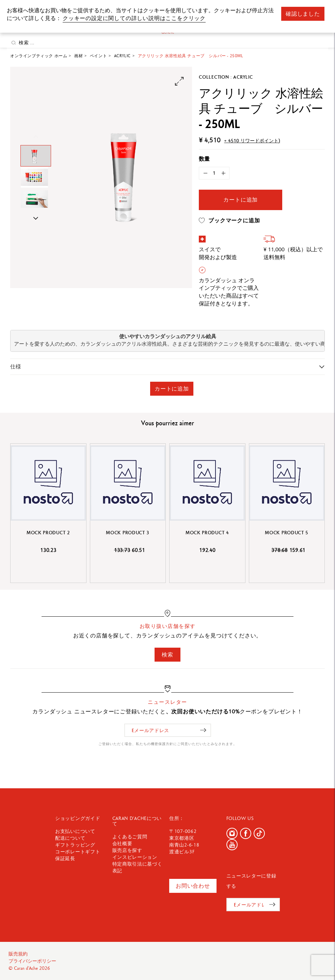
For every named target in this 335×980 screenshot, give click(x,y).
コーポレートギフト (78, 852)
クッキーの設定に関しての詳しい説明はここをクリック (134, 18)
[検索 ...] (167, 43)
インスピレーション (135, 857)
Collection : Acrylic (226, 77)
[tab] (167, 367)
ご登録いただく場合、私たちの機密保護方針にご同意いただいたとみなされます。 (168, 744)
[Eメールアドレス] (168, 730)
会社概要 (122, 843)
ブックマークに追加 (229, 221)
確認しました (303, 14)
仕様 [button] (16, 367)
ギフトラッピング (75, 845)
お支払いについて (75, 831)
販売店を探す (127, 850)
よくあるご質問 (130, 837)
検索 (167, 655)
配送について (70, 838)
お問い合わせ (193, 886)
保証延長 (65, 858)
